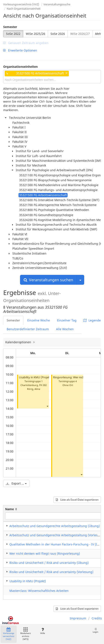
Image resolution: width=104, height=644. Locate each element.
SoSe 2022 (13, 34)
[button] (47, 406)
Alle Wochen (65, 329)
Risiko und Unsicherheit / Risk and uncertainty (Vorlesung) (51, 572)
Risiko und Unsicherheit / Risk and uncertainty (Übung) (49, 563)
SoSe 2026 (58, 34)
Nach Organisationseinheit (24, 9)
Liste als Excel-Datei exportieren (77, 500)
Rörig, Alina (34, 389)
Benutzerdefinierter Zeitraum (28, 329)
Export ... (16, 483)
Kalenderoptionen (19, 342)
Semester (10, 27)
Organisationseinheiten (20, 67)
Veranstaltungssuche (57, 4)
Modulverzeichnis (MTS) (26, 634)
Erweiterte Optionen (20, 50)
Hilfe (43, 631)
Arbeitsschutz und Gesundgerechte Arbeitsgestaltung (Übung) (55, 526)
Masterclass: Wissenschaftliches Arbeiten (39, 591)
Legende (92, 320)
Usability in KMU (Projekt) (35, 377)
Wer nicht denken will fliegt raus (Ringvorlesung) (45, 553)
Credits (97, 618)
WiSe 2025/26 (35, 34)
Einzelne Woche (39, 320)
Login (95, 630)
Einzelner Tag (67, 320)
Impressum (78, 618)
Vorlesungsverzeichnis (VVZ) (21, 4)
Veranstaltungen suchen (48, 280)
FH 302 (43, 385)
